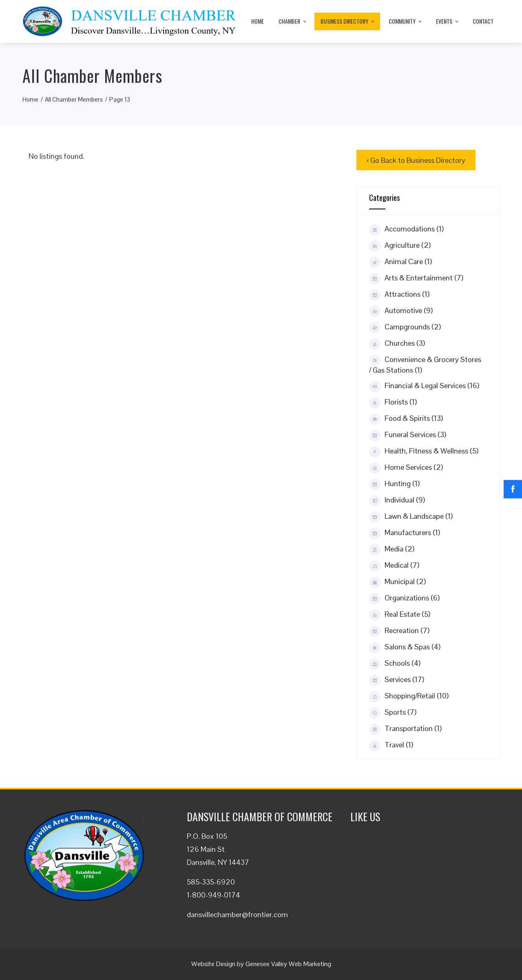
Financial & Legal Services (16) (424, 386)
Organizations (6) (404, 598)
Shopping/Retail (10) (409, 696)
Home (258, 21)
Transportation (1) (405, 729)
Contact (483, 21)
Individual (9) (397, 500)
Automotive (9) (401, 311)
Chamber (293, 21)
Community (406, 21)
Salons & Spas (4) (405, 647)
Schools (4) (395, 664)
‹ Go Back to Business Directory (416, 160)
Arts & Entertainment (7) (416, 278)
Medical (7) (394, 566)
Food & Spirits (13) (406, 419)
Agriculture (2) (400, 246)
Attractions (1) (399, 295)
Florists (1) (393, 402)
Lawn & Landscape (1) (411, 517)
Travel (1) (391, 745)
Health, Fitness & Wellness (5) (424, 451)
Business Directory (348, 21)
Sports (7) (393, 713)
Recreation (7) (399, 631)
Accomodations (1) (406, 229)
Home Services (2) (406, 468)
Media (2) (392, 549)
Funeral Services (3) (408, 435)
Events (448, 21)
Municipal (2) (397, 582)
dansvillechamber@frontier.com (237, 914)
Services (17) (397, 680)
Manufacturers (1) (405, 533)
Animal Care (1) (400, 262)
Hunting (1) (394, 484)
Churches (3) (397, 344)
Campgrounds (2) (405, 327)
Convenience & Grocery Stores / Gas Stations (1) (425, 365)
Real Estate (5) (400, 615)
